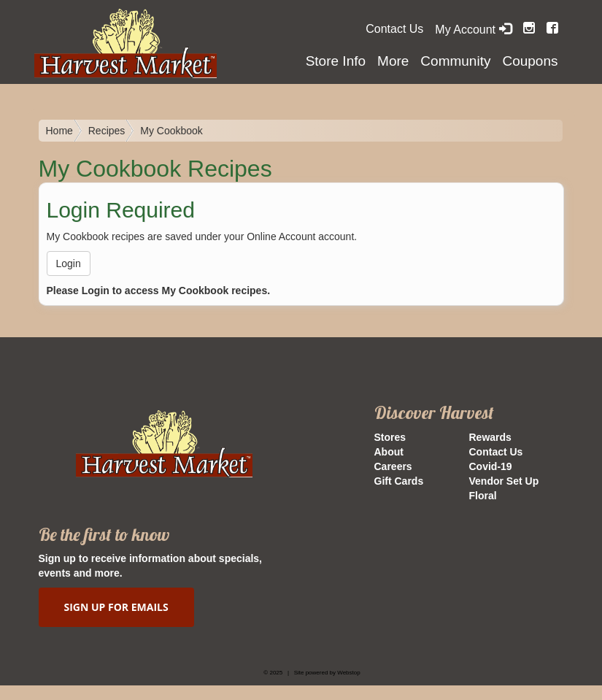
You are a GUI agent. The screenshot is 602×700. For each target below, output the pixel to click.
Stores (390, 437)
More (393, 61)
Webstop (348, 673)
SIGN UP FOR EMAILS (116, 607)
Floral (483, 496)
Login (69, 264)
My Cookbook (171, 131)
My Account (473, 29)
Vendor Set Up (504, 481)
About (389, 452)
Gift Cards (399, 481)
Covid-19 (491, 466)
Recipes (107, 131)
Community (455, 61)
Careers (393, 466)
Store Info (336, 61)
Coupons (530, 61)
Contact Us (394, 29)
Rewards (490, 437)
